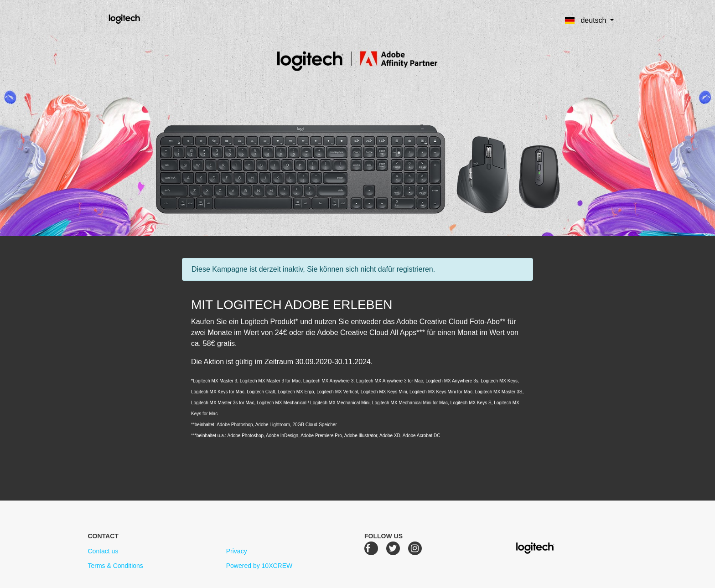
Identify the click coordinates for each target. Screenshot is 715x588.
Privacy (237, 551)
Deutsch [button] (587, 20)
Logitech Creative (137, 18)
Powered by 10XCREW (259, 566)
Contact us (103, 551)
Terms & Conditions (115, 566)
